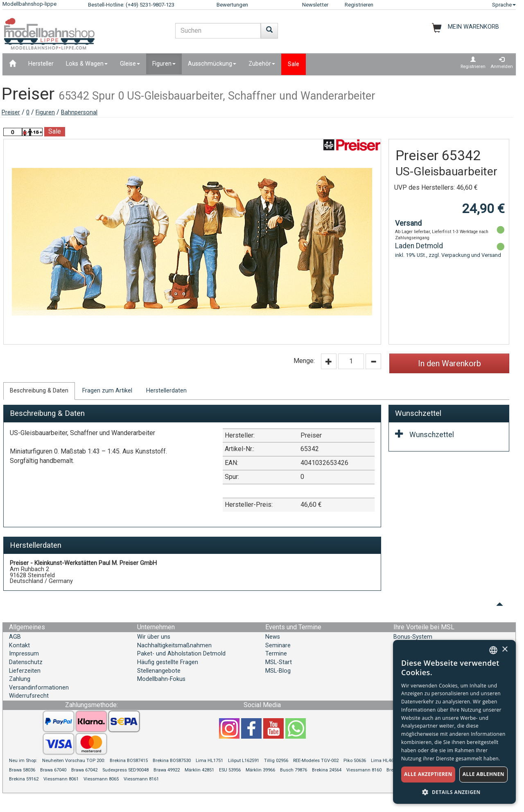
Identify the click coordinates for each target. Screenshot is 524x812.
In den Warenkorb (449, 363)
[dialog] (454, 722)
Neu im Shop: (23, 761)
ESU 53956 (230, 770)
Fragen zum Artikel (107, 391)
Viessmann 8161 (141, 779)
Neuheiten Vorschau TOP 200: (74, 761)
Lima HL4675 (385, 761)
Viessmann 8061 (61, 779)
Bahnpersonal (79, 112)
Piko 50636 (355, 761)
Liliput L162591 (244, 761)
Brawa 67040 (53, 770)
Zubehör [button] (262, 64)
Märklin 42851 (199, 770)
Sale (294, 64)
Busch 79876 (294, 770)
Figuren (45, 112)
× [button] (505, 650)
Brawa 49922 (167, 770)
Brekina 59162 (24, 779)
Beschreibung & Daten (39, 391)
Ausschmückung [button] (212, 64)
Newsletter (315, 5)
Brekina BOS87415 (129, 761)
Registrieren (359, 5)
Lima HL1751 (209, 761)
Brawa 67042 (84, 770)
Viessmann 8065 (101, 779)
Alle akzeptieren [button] (428, 774)
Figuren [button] (164, 64)
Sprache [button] (504, 5)
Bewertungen (232, 5)
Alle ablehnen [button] (483, 774)
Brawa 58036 (22, 770)
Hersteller (41, 64)
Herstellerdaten (166, 391)
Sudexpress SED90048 (125, 770)
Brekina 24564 (327, 770)
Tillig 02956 (276, 761)
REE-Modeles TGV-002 (316, 761)
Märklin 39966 (260, 770)
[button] (454, 792)
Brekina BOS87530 (172, 761)
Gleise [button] (130, 64)
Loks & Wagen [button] (87, 64)
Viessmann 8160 (364, 770)
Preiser (11, 112)
